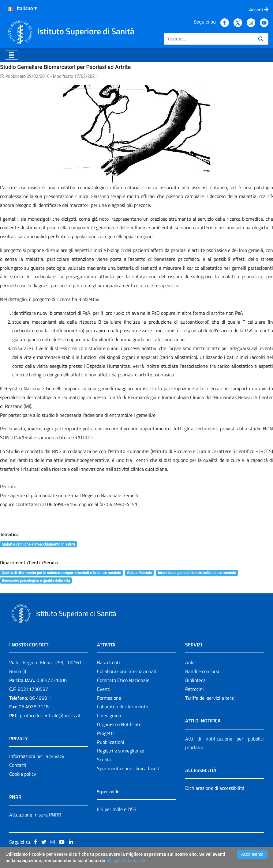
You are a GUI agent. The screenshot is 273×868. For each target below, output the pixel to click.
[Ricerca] (209, 39)
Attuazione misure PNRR (35, 815)
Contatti (18, 765)
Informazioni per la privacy (37, 756)
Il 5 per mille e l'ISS (117, 809)
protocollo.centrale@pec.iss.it (50, 715)
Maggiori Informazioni (127, 861)
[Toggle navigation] (12, 55)
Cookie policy (23, 774)
